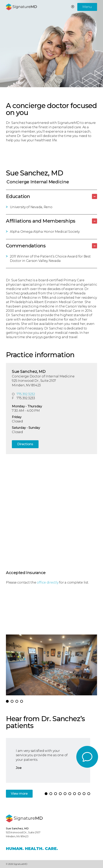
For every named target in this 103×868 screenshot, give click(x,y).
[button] (7, 701)
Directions (25, 444)
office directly (48, 582)
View (19, 794)
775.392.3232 (26, 394)
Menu (87, 7)
